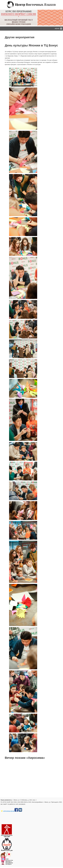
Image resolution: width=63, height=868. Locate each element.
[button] (1, 18)
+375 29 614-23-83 (8, 811)
